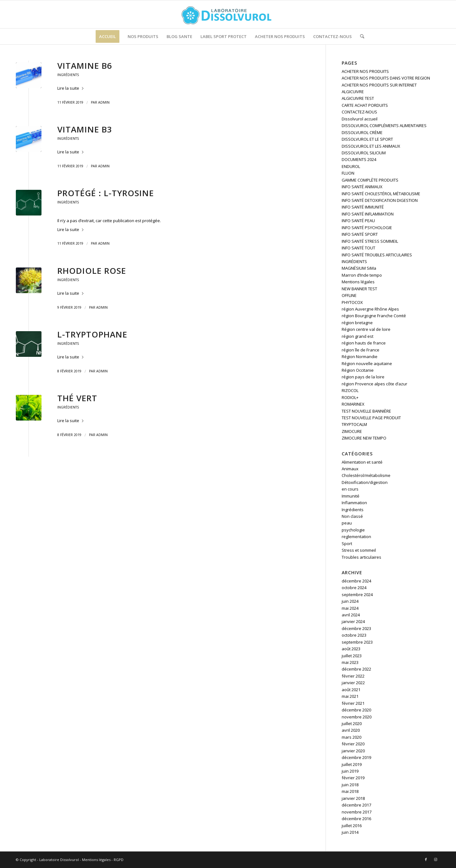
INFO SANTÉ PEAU (358, 221)
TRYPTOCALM (354, 424)
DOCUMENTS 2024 (359, 159)
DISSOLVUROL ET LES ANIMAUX (371, 146)
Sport (347, 543)
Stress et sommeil (359, 550)
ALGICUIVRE (353, 92)
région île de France (361, 350)
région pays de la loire (363, 377)
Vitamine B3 (85, 129)
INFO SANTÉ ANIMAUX (362, 187)
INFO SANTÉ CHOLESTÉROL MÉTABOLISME (381, 194)
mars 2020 (351, 737)
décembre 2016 (356, 819)
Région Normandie (360, 357)
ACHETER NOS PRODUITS (365, 71)
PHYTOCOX (352, 302)
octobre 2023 (354, 635)
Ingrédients (68, 75)
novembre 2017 (357, 812)
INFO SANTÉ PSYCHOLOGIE (367, 228)
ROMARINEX (353, 404)
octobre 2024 (354, 588)
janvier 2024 (353, 621)
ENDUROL (351, 166)
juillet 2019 (352, 764)
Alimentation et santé (362, 462)
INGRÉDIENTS (354, 261)
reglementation (356, 537)
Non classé (352, 516)
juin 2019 (350, 771)
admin (104, 102)
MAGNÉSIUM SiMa (359, 268)
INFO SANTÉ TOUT (358, 248)
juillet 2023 (352, 656)
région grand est (358, 336)
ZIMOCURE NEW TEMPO (364, 438)
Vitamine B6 (85, 66)
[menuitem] (108, 36)
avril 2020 (351, 730)
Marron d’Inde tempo (362, 275)
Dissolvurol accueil (360, 119)
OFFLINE (349, 295)
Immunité (351, 496)
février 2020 (353, 744)
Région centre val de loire (366, 329)
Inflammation (354, 503)
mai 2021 (350, 696)
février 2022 (353, 676)
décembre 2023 (356, 628)
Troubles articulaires (361, 557)
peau (347, 523)
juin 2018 (350, 785)
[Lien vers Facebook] (426, 859)
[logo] (228, 14)
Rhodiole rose (92, 271)
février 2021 (353, 703)
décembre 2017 (356, 805)
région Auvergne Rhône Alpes (370, 309)
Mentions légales (358, 282)
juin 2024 (350, 601)
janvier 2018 (353, 798)
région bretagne (357, 323)
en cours (350, 489)
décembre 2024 (356, 581)
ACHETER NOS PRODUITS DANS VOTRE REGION (386, 78)
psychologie (353, 530)
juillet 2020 (352, 723)
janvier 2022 (353, 683)
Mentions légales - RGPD (103, 860)
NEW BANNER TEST (359, 289)
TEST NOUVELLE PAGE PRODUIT (371, 418)
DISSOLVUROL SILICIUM (364, 153)
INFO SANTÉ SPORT (360, 234)
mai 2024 (350, 608)
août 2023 (351, 649)
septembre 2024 (357, 595)
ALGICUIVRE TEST (358, 98)
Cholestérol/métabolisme (366, 475)
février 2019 (353, 778)
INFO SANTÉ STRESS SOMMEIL (370, 241)
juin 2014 (350, 832)
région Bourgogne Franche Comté (374, 316)
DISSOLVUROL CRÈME (362, 132)
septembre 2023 (357, 642)
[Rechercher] (360, 36)
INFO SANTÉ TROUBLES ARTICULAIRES (377, 255)
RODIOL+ (350, 397)
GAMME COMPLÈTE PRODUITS (370, 180)
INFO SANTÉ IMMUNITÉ (363, 207)
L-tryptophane (92, 334)
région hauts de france (364, 343)
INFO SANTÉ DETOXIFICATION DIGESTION (380, 200)
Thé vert (77, 398)
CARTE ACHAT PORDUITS (365, 105)
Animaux (350, 469)
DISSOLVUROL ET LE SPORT (367, 139)
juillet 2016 (352, 826)
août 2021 (351, 690)
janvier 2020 (353, 751)
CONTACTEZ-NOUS (359, 112)
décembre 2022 (356, 669)
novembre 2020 (357, 717)
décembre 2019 (356, 757)
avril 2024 (351, 615)
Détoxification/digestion (365, 482)
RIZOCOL (350, 390)
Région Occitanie (358, 370)
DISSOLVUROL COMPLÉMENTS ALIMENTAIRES (384, 125)
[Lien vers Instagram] (435, 859)
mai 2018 (350, 791)
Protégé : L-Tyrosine (106, 193)
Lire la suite (71, 88)
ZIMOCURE (352, 431)
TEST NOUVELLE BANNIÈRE (366, 411)
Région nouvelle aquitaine (367, 363)
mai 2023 (350, 662)
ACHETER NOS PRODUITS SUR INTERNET (379, 85)
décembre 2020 (356, 710)
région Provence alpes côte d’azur (374, 384)
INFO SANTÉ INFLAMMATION (368, 214)
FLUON (348, 173)
